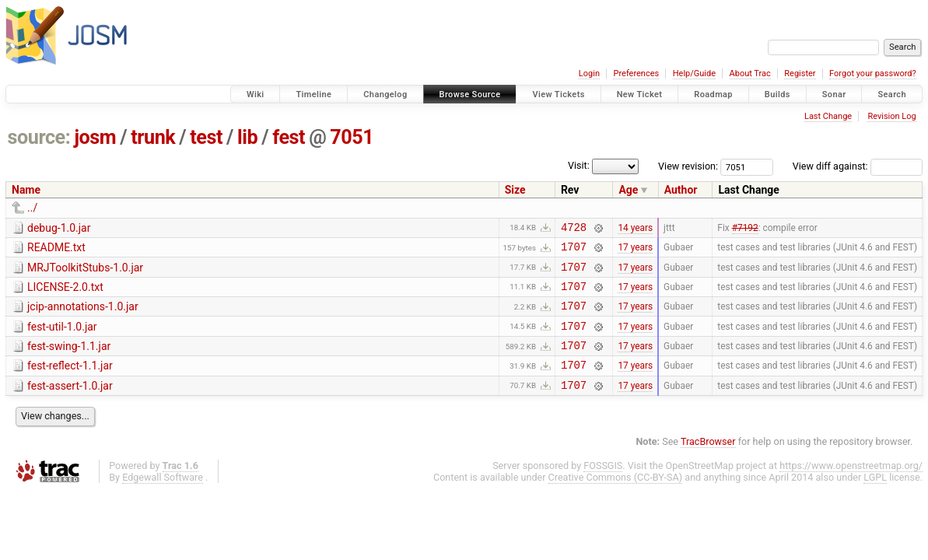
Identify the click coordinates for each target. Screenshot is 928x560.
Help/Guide (694, 73)
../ (32, 208)
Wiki (256, 94)
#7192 (745, 229)
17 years (635, 251)
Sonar (834, 94)
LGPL (875, 498)
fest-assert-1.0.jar (70, 404)
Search (892, 94)
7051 (352, 137)
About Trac (750, 73)
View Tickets (558, 94)
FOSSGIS (603, 486)
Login (589, 73)
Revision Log (891, 116)
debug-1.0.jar (59, 228)
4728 (574, 229)
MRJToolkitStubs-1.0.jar (85, 272)
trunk (153, 137)
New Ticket (640, 94)
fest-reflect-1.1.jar (70, 382)
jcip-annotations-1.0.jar (83, 316)
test (206, 137)
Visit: (579, 165)
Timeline (313, 94)
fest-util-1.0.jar (62, 338)
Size (515, 190)
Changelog (385, 94)
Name (26, 190)
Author (681, 190)
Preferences (636, 73)
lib (247, 137)
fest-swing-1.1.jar (69, 360)
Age (628, 190)
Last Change (828, 116)
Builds (777, 94)
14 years (635, 229)
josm (95, 137)
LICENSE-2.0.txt (65, 294)
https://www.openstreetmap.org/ (851, 486)
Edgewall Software (163, 498)
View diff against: (858, 166)
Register (800, 73)
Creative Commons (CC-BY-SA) (616, 498)
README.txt (56, 250)
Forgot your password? (873, 73)
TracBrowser (708, 462)
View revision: (688, 166)
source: (39, 137)
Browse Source (470, 94)
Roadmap (713, 94)
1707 (574, 251)
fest (289, 137)
